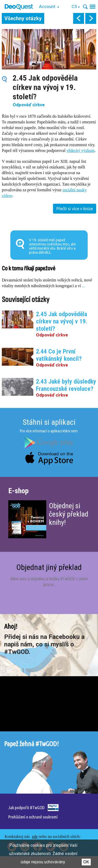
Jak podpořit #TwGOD (26, 807)
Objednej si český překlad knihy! (69, 514)
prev (79, 18)
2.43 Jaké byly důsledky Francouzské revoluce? (66, 385)
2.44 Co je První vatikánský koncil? (59, 355)
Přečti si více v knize (75, 209)
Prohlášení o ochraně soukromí (33, 817)
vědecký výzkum (81, 150)
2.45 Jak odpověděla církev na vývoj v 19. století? (62, 321)
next (91, 18)
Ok (86, 862)
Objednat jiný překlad (49, 567)
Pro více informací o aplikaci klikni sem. (49, 431)
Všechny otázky (23, 18)
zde (35, 837)
